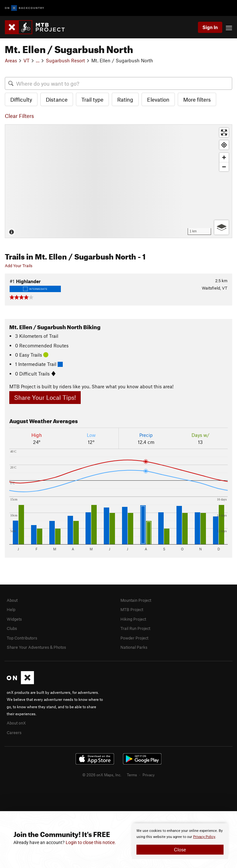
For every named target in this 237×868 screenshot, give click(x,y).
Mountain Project (136, 600)
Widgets (14, 619)
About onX (16, 723)
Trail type (92, 99)
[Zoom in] (224, 157)
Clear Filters (19, 116)
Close (180, 849)
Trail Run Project (135, 628)
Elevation (158, 99)
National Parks (134, 647)
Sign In (210, 27)
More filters (197, 99)
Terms (132, 775)
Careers (14, 732)
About (12, 600)
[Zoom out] (224, 167)
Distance (57, 99)
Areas (11, 60)
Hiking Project (133, 619)
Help (11, 609)
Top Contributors (22, 638)
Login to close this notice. (91, 842)
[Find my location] (224, 145)
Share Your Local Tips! (45, 397)
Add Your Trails (19, 266)
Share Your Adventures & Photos (36, 647)
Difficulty (21, 99)
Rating (125, 99)
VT (26, 60)
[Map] (118, 181)
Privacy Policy (204, 837)
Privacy (149, 775)
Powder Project (134, 638)
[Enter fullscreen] (224, 132)
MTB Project (132, 609)
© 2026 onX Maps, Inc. (102, 775)
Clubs (12, 628)
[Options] (221, 227)
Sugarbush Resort (65, 60)
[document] (180, 841)
